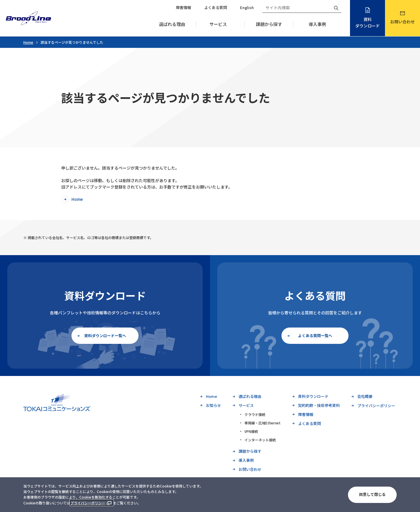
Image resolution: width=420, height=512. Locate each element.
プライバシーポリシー (88, 503)
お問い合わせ (402, 22)
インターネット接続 (260, 440)
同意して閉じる (372, 494)
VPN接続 (251, 431)
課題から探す (269, 24)
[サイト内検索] (297, 8)
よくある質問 (216, 7)
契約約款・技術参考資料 (319, 405)
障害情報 (183, 7)
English (247, 7)
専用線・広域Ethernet (262, 423)
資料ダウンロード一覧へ (105, 336)
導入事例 (317, 24)
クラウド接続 (255, 414)
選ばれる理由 (172, 24)
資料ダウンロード (367, 22)
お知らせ (213, 405)
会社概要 (365, 396)
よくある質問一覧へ (315, 336)
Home (28, 42)
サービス (218, 24)
